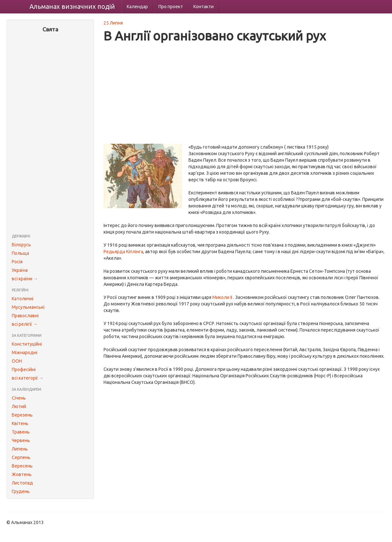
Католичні (23, 299)
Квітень (20, 423)
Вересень (22, 466)
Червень (21, 440)
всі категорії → (28, 378)
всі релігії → (25, 324)
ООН (17, 361)
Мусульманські (28, 307)
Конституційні (27, 344)
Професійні (24, 370)
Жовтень (22, 474)
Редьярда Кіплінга (123, 252)
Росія (17, 262)
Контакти (204, 7)
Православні (25, 316)
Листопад (22, 483)
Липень (20, 449)
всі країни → (25, 279)
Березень (22, 415)
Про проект (171, 7)
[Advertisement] (50, 134)
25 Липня (113, 23)
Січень (19, 398)
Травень (21, 432)
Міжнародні (24, 353)
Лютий (19, 406)
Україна (20, 270)
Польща (20, 253)
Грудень (21, 491)
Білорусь (21, 245)
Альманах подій (72, 6)
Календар (137, 7)
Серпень (21, 457)
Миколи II (222, 297)
